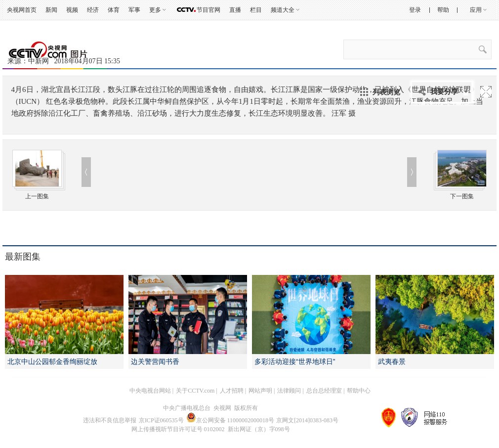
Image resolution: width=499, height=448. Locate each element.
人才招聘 (232, 391)
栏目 (256, 10)
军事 (134, 10)
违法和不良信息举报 (110, 420)
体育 (114, 10)
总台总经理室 (324, 391)
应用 (476, 10)
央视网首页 (22, 10)
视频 (72, 10)
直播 (235, 10)
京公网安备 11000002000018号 (230, 420)
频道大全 (283, 10)
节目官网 (208, 10)
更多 (155, 10)
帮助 (443, 10)
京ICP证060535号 (161, 420)
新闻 (51, 10)
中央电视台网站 (150, 391)
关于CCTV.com (195, 391)
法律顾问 (289, 391)
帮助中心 (359, 391)
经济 (93, 10)
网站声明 (260, 391)
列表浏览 (386, 92)
